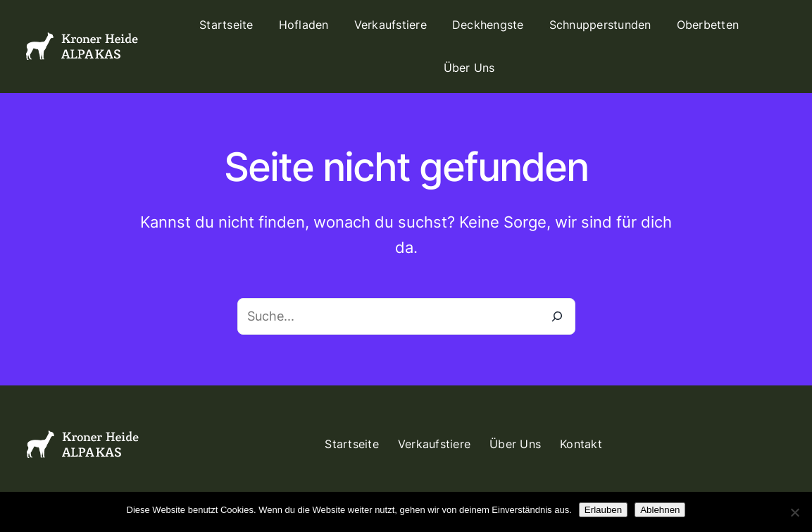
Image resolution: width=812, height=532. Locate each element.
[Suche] (557, 316)
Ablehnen (660, 510)
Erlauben (603, 510)
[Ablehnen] (794, 512)
